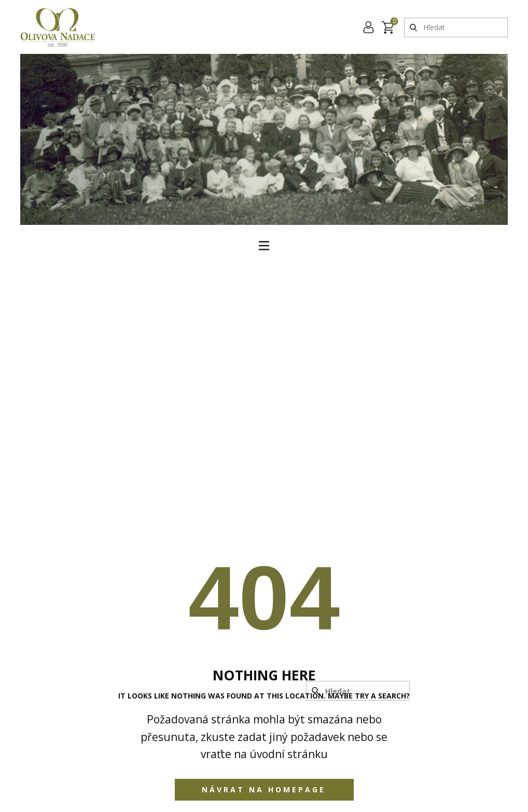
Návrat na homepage (264, 789)
